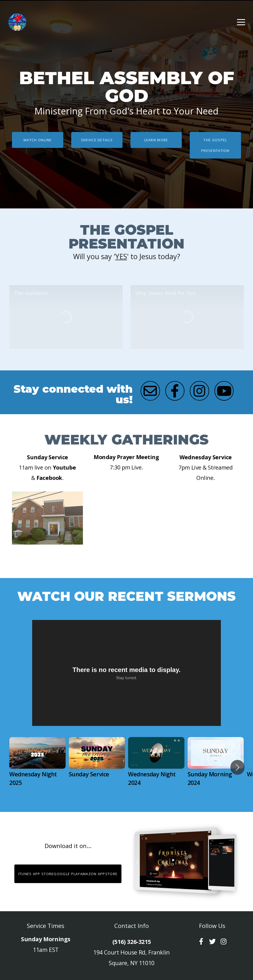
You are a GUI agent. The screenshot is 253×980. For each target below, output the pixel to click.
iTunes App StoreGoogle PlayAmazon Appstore (68, 874)
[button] (237, 767)
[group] (37, 767)
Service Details (97, 140)
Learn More (156, 140)
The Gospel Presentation (215, 145)
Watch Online (38, 140)
